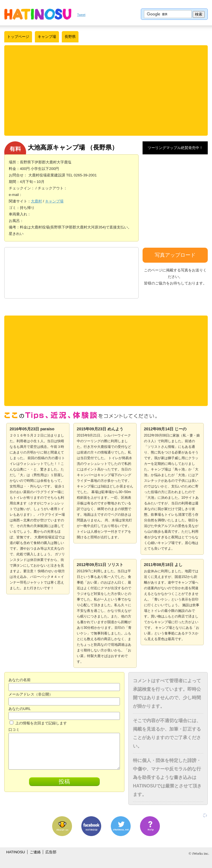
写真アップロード (175, 255)
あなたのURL (20, 709)
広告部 (51, 852)
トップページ (18, 37)
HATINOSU (16, 852)
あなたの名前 (20, 680)
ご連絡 (35, 852)
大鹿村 (36, 201)
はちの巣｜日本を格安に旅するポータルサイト (38, 14)
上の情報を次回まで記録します (38, 723)
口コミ (14, 730)
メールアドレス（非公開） (31, 694)
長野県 (70, 37)
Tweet (81, 15)
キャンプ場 (47, 37)
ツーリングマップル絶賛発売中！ (175, 148)
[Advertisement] (107, 90)
